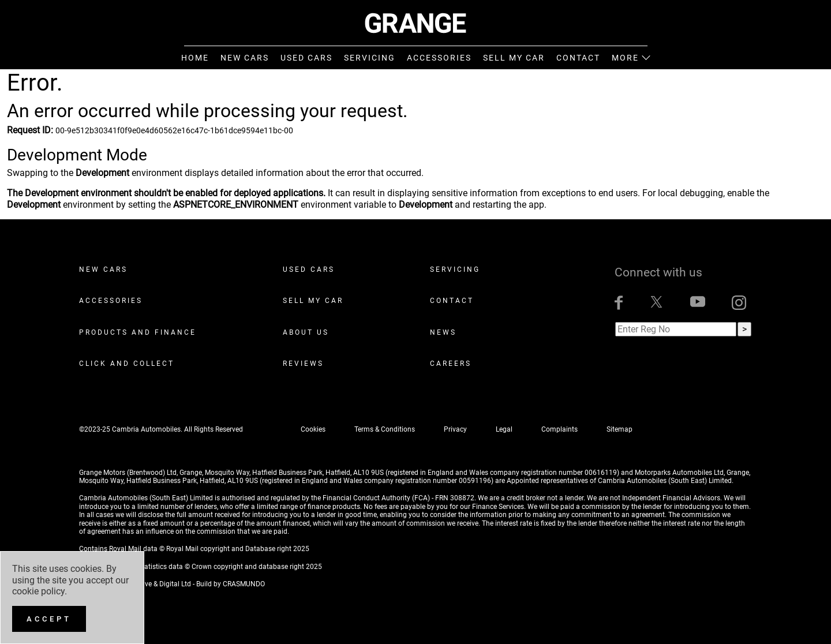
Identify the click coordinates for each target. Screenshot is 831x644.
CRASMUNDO (244, 584)
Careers (451, 364)
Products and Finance (138, 332)
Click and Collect (127, 364)
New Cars (103, 269)
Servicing (455, 269)
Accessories (111, 301)
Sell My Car (313, 301)
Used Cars (309, 269)
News (443, 332)
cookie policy (38, 591)
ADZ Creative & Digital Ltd (151, 584)
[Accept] (49, 619)
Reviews (303, 364)
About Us (306, 332)
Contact (452, 301)
